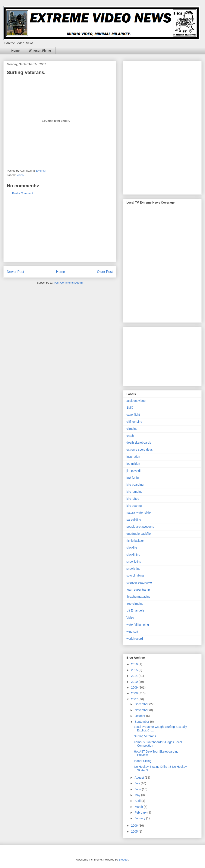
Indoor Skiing (143, 761)
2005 (135, 832)
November (142, 710)
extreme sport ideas (140, 450)
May (138, 795)
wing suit (132, 632)
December (142, 704)
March (139, 807)
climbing (132, 429)
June (138, 789)
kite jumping (134, 492)
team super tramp (138, 590)
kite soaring (134, 506)
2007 (135, 699)
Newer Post (15, 272)
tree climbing (135, 604)
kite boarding (135, 485)
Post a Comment (23, 193)
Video (20, 175)
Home (15, 51)
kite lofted (133, 499)
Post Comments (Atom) (68, 283)
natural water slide (139, 513)
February (141, 813)
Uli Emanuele (135, 610)
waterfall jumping (138, 625)
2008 (135, 693)
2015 (135, 670)
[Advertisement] (60, 232)
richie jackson (135, 541)
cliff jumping (134, 422)
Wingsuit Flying (40, 51)
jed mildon (133, 464)
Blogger (123, 860)
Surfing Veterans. (145, 736)
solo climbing (135, 575)
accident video (136, 401)
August (140, 778)
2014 (135, 676)
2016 (135, 664)
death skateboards (139, 443)
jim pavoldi (133, 471)
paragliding (134, 520)
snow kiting (134, 562)
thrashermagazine (138, 597)
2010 (135, 682)
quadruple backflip (139, 534)
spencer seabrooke (139, 583)
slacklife (132, 548)
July (138, 783)
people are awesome (140, 527)
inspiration (133, 457)
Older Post (105, 272)
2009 (135, 687)
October (140, 716)
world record (135, 639)
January (140, 818)
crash (130, 436)
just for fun (133, 478)
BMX (130, 408)
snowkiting (133, 569)
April (138, 801)
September (142, 722)
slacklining (133, 555)
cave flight (133, 415)
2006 (135, 826)
